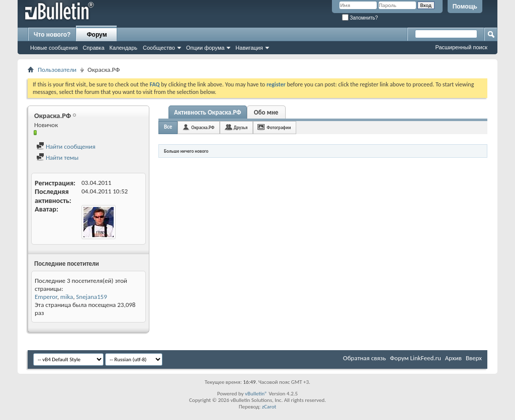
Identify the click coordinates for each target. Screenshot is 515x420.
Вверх (474, 358)
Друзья (240, 127)
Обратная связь (364, 358)
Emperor (46, 297)
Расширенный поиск (461, 47)
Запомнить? (360, 18)
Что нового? (52, 35)
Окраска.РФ (203, 127)
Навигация (249, 48)
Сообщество (159, 48)
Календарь (124, 48)
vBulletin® (256, 394)
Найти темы (57, 157)
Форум (97, 35)
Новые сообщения (54, 48)
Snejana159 (91, 297)
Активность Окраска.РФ (208, 112)
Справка (93, 48)
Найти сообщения (66, 146)
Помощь (465, 7)
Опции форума (205, 48)
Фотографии (279, 127)
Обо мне (266, 112)
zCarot (269, 407)
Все (168, 127)
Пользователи (57, 70)
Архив (453, 358)
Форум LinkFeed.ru (415, 358)
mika (67, 297)
